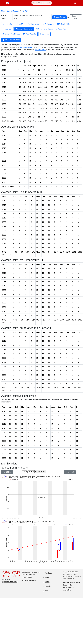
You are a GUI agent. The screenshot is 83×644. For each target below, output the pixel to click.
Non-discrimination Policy (72, 582)
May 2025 (70, 472)
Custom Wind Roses (11, 34)
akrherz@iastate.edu (29, 580)
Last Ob (20, 24)
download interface (26, 47)
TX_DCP (25, 11)
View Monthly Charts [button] (11, 40)
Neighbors (7, 29)
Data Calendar (30, 34)
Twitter (46, 578)
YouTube (47, 586)
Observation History (44, 29)
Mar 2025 (7, 472)
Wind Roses (62, 29)
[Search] (42, 3)
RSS (45, 591)
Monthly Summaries (24, 29)
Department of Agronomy (10, 582)
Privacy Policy (68, 585)
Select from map (76, 17)
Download (44, 34)
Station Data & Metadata (10, 11)
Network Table (63, 24)
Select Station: (4, 17)
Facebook (47, 573)
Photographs (34, 24)
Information (8, 24)
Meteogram (48, 24)
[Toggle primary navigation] (75, 3)
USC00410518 (41, 50)
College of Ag (6, 579)
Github (46, 582)
